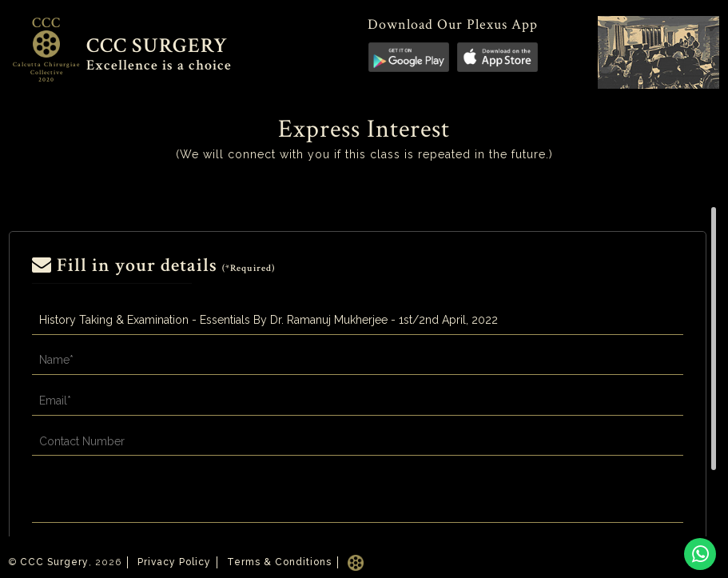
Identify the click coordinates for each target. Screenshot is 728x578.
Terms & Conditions (279, 562)
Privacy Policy (174, 562)
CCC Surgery (54, 562)
